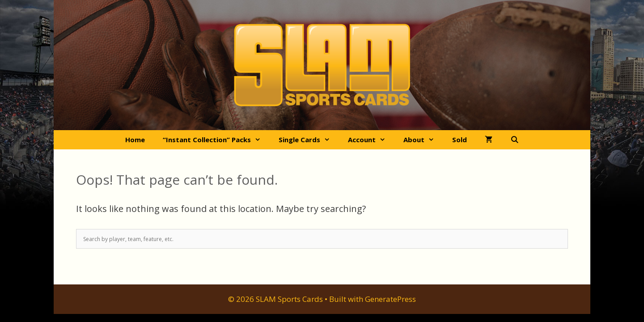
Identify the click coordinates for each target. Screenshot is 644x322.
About (423, 140)
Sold (460, 140)
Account (371, 140)
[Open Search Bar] (515, 140)
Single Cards (309, 140)
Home (135, 140)
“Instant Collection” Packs (216, 140)
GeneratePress (390, 299)
